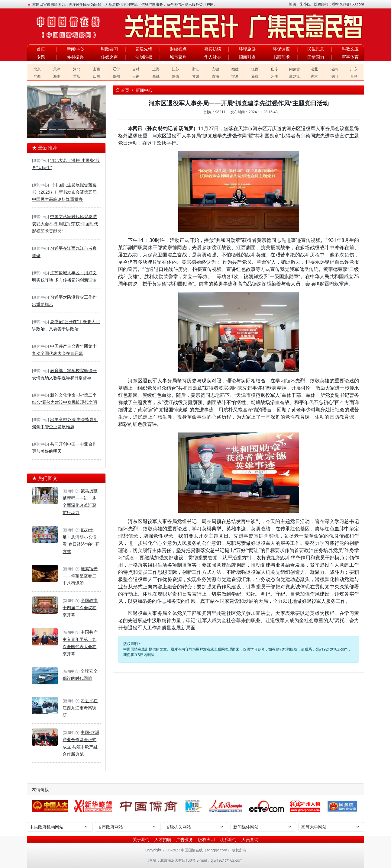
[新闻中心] (40, 161)
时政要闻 (109, 49)
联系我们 (228, 839)
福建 (235, 69)
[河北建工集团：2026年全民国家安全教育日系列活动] (43, 130)
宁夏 (235, 76)
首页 (41, 49)
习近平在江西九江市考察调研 (80, 708)
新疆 (255, 76)
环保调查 (281, 49)
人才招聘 (163, 839)
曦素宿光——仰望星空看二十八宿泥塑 (80, 576)
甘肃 (195, 76)
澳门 (334, 76)
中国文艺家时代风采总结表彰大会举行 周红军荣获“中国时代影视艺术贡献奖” (65, 224)
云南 (136, 76)
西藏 (156, 76)
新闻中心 (75, 49)
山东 (275, 69)
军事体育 (350, 57)
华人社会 (213, 57)
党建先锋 (144, 49)
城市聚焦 (178, 57)
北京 (37, 69)
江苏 (176, 69)
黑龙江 (295, 76)
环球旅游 (247, 49)
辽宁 (116, 69)
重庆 (77, 76)
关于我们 (141, 839)
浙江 (195, 69)
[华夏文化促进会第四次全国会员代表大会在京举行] (89, 130)
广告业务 (185, 839)
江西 (255, 69)
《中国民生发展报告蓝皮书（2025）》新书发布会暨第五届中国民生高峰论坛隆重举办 (64, 192)
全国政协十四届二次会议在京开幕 (80, 608)
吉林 (136, 69)
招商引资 (247, 57)
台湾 (354, 76)
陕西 (176, 76)
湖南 (334, 69)
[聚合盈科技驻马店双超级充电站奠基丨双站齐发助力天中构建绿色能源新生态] (62, 130)
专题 (41, 57)
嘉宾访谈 (213, 49)
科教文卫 (350, 49)
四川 (96, 76)
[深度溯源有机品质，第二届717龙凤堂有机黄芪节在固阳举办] (71, 130)
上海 (156, 69)
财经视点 (178, 49)
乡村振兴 (75, 57)
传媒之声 (109, 57)
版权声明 (206, 839)
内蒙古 (295, 69)
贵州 (116, 76)
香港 (314, 76)
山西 (96, 69)
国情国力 (316, 57)
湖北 (314, 69)
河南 (275, 76)
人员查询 (250, 839)
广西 (37, 76)
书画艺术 (281, 57)
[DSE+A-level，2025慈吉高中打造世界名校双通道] (80, 130)
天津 (57, 69)
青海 (215, 76)
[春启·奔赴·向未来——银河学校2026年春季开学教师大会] (53, 130)
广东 (354, 69)
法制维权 (144, 57)
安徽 (215, 69)
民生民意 (316, 49)
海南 (57, 76)
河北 (77, 69)
